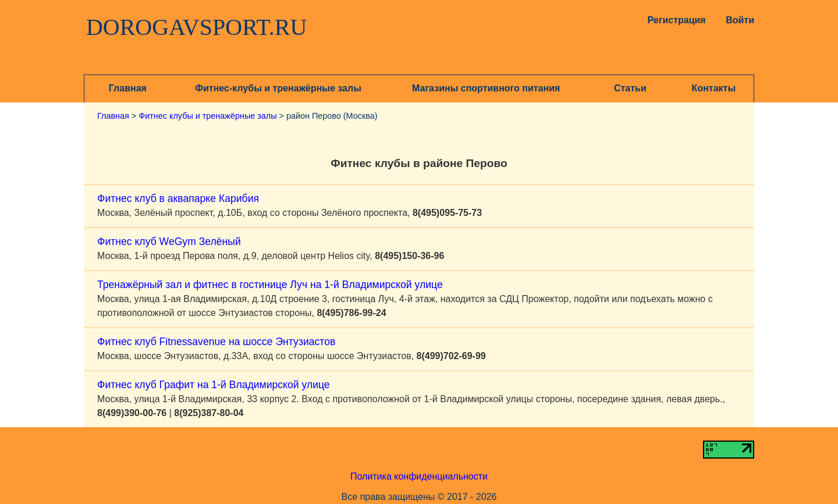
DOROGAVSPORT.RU (197, 27)
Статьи (630, 88)
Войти (740, 20)
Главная (128, 88)
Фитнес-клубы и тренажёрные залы (278, 88)
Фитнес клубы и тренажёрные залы (207, 116)
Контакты (714, 88)
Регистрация (674, 20)
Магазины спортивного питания (486, 88)
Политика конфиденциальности (419, 476)
